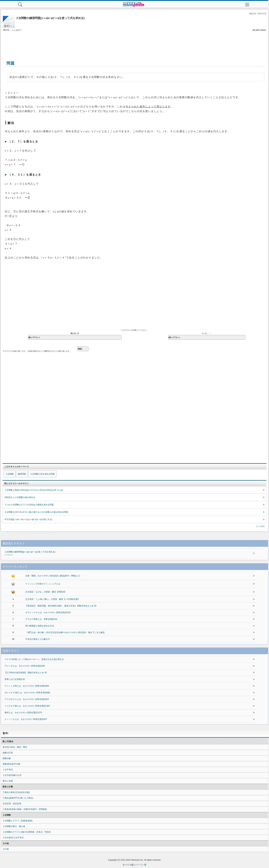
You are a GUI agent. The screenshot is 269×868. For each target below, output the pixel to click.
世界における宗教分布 (15, 679)
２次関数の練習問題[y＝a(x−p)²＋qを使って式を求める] (118, 554)
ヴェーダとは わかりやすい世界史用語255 (25, 666)
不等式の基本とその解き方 (38, 639)
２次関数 (10, 474)
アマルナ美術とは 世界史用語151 (41, 619)
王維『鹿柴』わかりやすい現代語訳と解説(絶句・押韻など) (53, 576)
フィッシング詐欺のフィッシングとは (43, 584)
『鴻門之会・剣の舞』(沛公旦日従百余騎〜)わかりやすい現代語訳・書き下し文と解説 (65, 632)
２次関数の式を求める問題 (42, 474)
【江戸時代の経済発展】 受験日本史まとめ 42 (26, 673)
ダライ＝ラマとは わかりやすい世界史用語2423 (48, 612)
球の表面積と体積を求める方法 (40, 626)
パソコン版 (141, 865)
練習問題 (22, 474)
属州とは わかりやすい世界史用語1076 (23, 713)
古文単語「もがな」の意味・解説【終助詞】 (46, 592)
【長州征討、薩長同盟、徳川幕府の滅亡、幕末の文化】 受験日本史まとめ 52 (61, 606)
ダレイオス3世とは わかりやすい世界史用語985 (27, 693)
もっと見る (260, 526)
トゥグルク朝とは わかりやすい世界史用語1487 (27, 706)
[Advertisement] (134, 42)
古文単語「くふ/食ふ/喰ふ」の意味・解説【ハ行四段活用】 (53, 599)
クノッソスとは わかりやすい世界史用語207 (26, 719)
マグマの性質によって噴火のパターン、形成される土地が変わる (34, 659)
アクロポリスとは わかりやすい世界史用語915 (27, 699)
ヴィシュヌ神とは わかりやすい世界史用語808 (27, 686)
